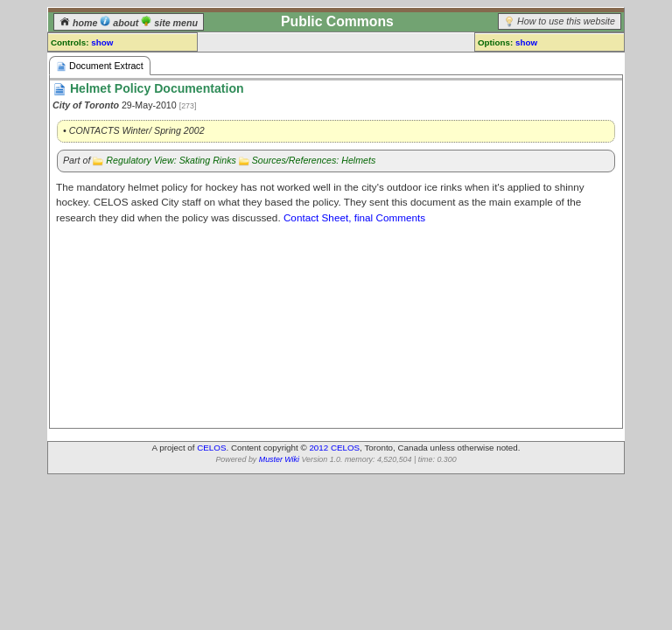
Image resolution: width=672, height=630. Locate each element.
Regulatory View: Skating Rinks (171, 160)
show (102, 42)
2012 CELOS (334, 448)
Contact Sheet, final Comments (354, 217)
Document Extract (100, 66)
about (120, 23)
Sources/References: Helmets (314, 160)
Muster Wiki (279, 459)
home (80, 23)
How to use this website (566, 21)
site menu (169, 23)
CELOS (211, 448)
